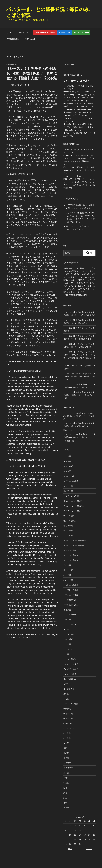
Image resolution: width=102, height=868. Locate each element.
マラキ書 (67, 620)
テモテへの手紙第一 (72, 555)
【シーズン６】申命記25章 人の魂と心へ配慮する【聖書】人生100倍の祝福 (79, 416)
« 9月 (70, 849)
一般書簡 (67, 709)
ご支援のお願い (13, 39)
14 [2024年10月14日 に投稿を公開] (65, 835)
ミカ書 (66, 629)
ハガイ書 (67, 575)
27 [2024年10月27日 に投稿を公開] (94, 839)
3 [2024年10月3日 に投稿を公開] (80, 826)
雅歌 (65, 803)
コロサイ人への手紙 (72, 511)
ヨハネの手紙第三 (71, 664)
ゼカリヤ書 (68, 526)
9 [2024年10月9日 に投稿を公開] (75, 830)
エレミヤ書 (68, 486)
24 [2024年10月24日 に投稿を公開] (80, 839)
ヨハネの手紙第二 (71, 669)
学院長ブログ (65, 33)
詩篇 (65, 798)
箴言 (65, 788)
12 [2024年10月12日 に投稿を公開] (89, 830)
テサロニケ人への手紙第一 (75, 540)
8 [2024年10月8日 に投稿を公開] (70, 830)
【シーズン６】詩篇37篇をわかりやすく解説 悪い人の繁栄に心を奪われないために (79, 376)
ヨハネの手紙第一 (71, 659)
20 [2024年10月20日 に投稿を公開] (94, 835)
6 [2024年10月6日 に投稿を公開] (94, 826)
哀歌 (65, 748)
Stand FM (77, 176)
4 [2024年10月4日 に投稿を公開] (85, 826)
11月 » (89, 849)
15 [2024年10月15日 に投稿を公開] (70, 835)
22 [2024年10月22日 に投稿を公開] (70, 839)
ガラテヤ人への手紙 (72, 496)
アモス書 (67, 456)
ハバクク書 (68, 580)
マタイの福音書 (70, 615)
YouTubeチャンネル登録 (45, 33)
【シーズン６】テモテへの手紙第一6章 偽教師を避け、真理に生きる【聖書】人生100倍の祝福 (32, 73)
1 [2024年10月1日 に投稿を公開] (70, 826)
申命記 (66, 783)
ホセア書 (67, 610)
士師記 (66, 753)
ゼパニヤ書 (68, 531)
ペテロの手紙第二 (71, 605)
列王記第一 (68, 733)
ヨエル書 (67, 644)
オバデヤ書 (68, 491)
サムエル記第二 (70, 521)
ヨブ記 (66, 684)
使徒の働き (68, 724)
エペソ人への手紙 (71, 481)
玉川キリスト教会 (81, 33)
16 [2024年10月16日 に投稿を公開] (75, 835)
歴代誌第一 (68, 763)
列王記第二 (68, 738)
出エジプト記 (69, 728)
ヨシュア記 (68, 649)
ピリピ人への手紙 (71, 585)
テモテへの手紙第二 (72, 560)
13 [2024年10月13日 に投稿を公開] (94, 830)
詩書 (65, 793)
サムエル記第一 (70, 516)
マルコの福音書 (70, 625)
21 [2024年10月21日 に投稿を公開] (65, 839)
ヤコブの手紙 (69, 634)
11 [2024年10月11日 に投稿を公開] (85, 830)
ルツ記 (66, 694)
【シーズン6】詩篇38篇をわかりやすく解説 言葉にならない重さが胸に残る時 (80, 395)
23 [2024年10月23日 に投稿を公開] (75, 839)
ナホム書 (67, 565)
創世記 (66, 743)
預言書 (66, 808)
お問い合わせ (30, 39)
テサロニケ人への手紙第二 (75, 545)
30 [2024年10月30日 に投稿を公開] (75, 844)
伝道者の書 (68, 714)
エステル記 (68, 466)
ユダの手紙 (68, 639)
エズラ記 (67, 471)
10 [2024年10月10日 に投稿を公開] (80, 830)
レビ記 (66, 699)
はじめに (10, 33)
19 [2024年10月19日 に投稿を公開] (89, 835)
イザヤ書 (67, 461)
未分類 (66, 758)
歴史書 (66, 773)
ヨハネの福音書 (70, 674)
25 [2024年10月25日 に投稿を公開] (85, 839)
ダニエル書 (68, 536)
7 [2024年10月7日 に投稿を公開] (65, 830)
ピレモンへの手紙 (71, 590)
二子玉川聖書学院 (74, 205)
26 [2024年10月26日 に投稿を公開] (89, 839)
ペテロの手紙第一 (71, 600)
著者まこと (25, 33)
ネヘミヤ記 (68, 570)
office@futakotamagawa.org (75, 295)
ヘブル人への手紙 (71, 595)
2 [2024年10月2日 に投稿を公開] (75, 826)
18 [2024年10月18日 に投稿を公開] (85, 835)
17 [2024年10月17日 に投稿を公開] (80, 835)
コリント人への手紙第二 (74, 506)
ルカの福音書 (69, 689)
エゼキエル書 (69, 476)
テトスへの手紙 (70, 550)
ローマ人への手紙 (71, 704)
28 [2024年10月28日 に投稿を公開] (65, 844)
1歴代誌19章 (69, 441)
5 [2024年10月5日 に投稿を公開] (89, 826)
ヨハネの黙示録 (70, 679)
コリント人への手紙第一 (74, 501)
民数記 (66, 778)
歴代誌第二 (68, 768)
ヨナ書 (66, 654)
